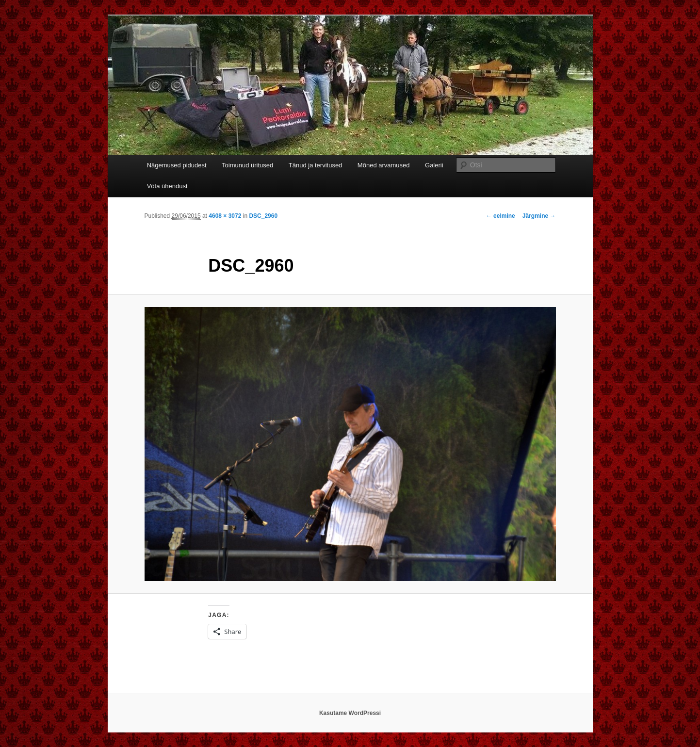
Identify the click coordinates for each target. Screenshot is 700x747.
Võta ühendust (167, 186)
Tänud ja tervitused (316, 165)
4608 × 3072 (225, 216)
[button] (350, 444)
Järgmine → (539, 216)
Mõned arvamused (384, 165)
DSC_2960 (263, 216)
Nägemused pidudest (177, 165)
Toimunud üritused (247, 165)
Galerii (434, 165)
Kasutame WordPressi (350, 713)
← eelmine (501, 216)
